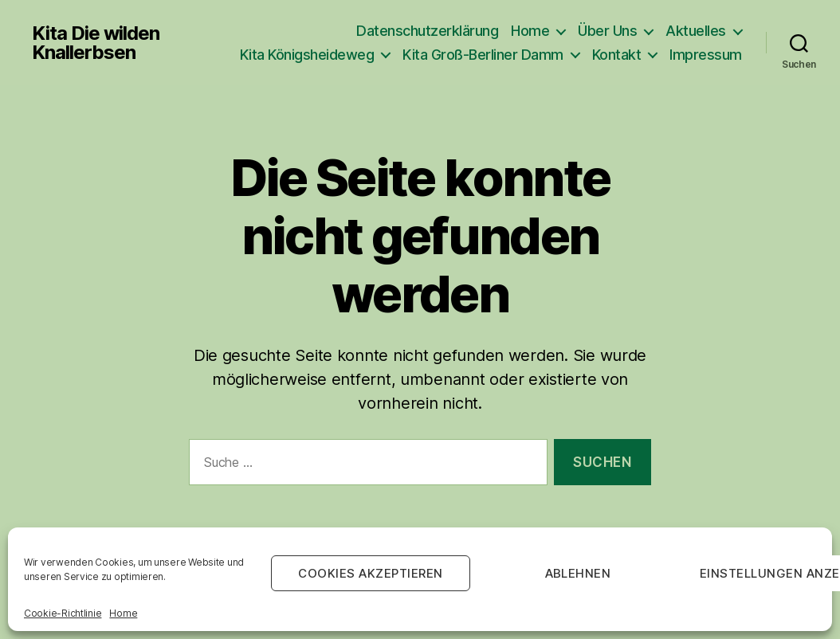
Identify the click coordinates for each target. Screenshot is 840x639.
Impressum (706, 55)
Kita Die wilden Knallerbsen (96, 43)
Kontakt (617, 55)
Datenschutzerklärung (427, 31)
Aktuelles (696, 31)
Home (123, 613)
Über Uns (607, 31)
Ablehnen (578, 573)
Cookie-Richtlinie (63, 613)
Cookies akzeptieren (371, 573)
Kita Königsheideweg (307, 55)
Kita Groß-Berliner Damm (483, 55)
